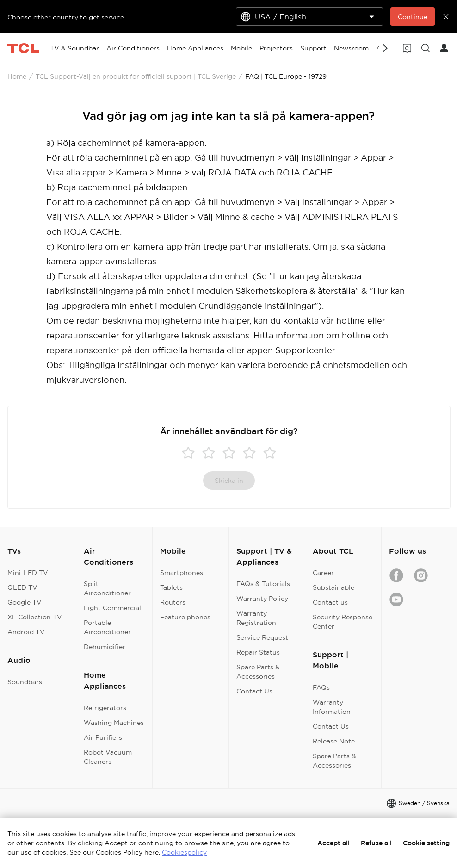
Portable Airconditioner (107, 627)
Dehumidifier (105, 647)
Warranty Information (332, 707)
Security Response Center (343, 622)
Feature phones (185, 617)
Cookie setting (426, 843)
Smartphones (182, 573)
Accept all (333, 843)
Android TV (26, 632)
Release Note (334, 741)
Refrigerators (105, 708)
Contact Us (254, 691)
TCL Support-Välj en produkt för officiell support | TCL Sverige (136, 76)
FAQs (321, 687)
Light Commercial (112, 608)
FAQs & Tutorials (263, 584)
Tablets (171, 587)
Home (17, 76)
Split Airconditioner (107, 588)
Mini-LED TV (28, 573)
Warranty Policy (262, 599)
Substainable (333, 587)
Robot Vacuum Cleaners (108, 757)
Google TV (25, 602)
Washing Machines (114, 723)
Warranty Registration (256, 618)
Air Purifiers (103, 737)
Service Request (262, 637)
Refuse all (376, 843)
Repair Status (258, 652)
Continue (413, 17)
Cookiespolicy (184, 852)
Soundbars (25, 682)
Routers (173, 602)
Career (323, 573)
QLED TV (22, 587)
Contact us (330, 602)
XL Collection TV (35, 617)
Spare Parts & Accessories (258, 672)
